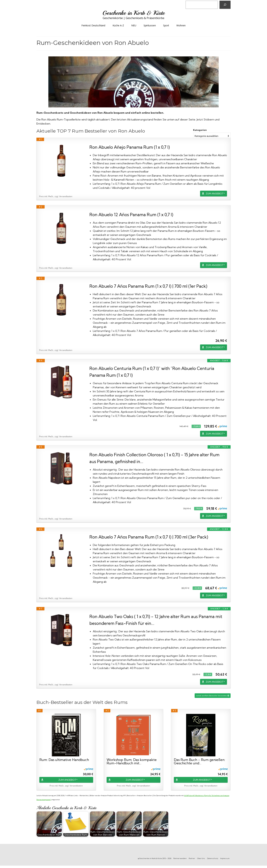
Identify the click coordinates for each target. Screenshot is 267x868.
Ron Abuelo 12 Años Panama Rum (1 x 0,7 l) (131, 215)
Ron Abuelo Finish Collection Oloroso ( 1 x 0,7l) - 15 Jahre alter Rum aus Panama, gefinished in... (154, 458)
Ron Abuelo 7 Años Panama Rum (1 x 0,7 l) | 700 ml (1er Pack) (148, 286)
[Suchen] (225, 5)
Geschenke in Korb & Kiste (134, 13)
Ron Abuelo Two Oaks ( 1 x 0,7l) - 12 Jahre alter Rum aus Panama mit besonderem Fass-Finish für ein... (156, 620)
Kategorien (200, 130)
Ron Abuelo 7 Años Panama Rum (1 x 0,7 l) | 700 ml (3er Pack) (149, 537)
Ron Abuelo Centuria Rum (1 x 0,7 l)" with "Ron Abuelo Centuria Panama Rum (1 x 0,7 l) (152, 372)
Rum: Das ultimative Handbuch (64, 760)
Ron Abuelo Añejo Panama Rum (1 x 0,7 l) (130, 147)
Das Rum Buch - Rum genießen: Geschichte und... (199, 761)
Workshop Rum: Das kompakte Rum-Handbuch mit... (132, 761)
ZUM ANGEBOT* (215, 194)
